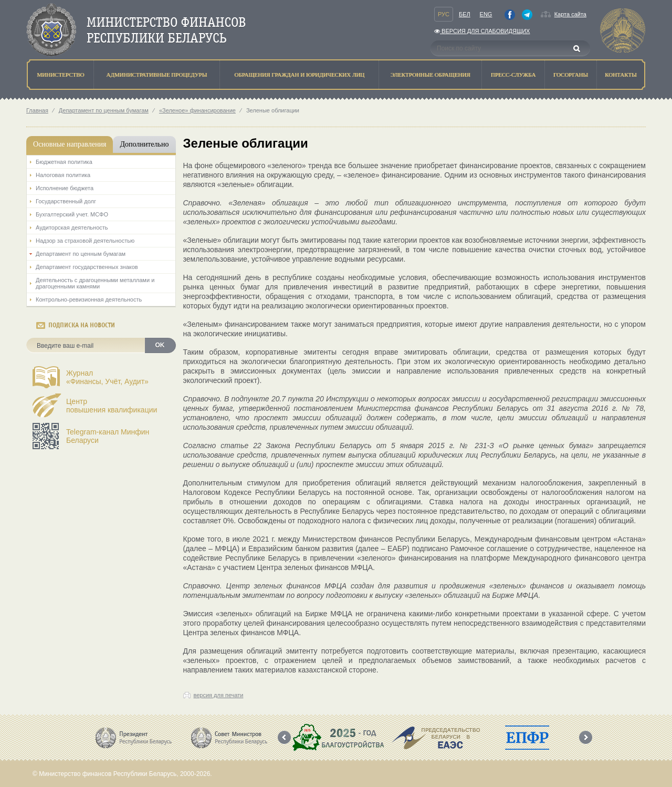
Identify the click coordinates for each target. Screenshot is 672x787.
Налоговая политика (63, 175)
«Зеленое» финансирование (197, 110)
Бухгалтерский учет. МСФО (72, 214)
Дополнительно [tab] (144, 144)
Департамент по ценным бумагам (104, 110)
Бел (465, 14)
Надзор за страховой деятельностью (85, 241)
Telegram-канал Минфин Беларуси (108, 436)
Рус (444, 14)
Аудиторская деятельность (72, 227)
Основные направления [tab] (70, 144)
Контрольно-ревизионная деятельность (89, 299)
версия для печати (219, 695)
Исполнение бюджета (65, 188)
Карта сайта (570, 14)
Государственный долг (66, 201)
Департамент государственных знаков (87, 267)
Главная (37, 110)
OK (160, 345)
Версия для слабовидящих (482, 31)
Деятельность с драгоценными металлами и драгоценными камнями (95, 283)
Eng (486, 14)
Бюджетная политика (64, 162)
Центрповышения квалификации (112, 406)
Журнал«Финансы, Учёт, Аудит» (107, 377)
